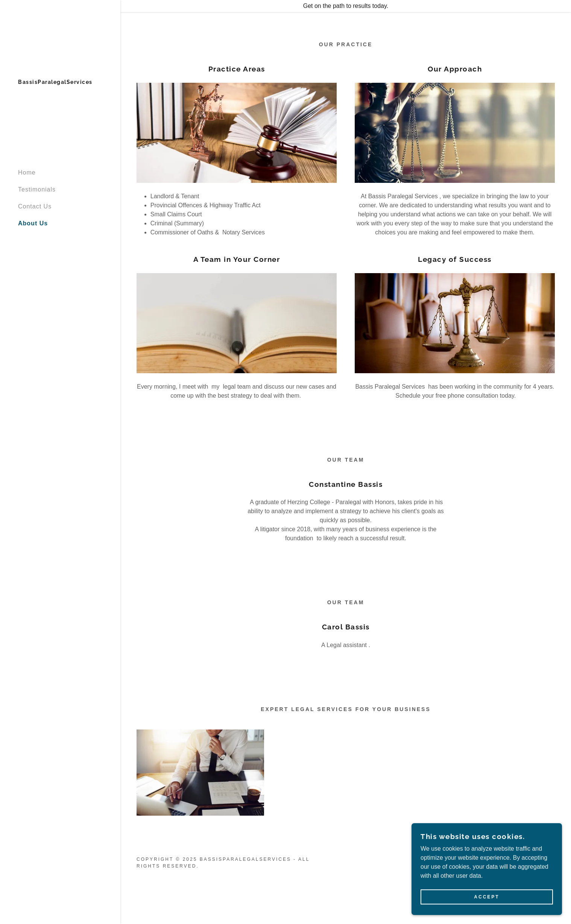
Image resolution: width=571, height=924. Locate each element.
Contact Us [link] (35, 206)
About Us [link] (33, 223)
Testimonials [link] (37, 189)
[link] (55, 82)
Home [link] (27, 172)
